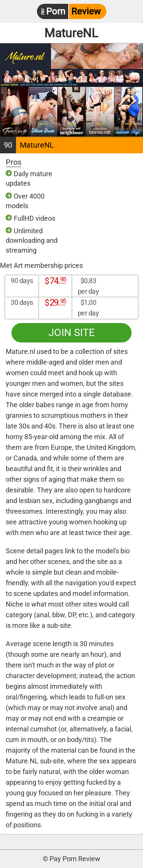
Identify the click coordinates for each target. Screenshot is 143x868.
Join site (71, 333)
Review (69, 11)
